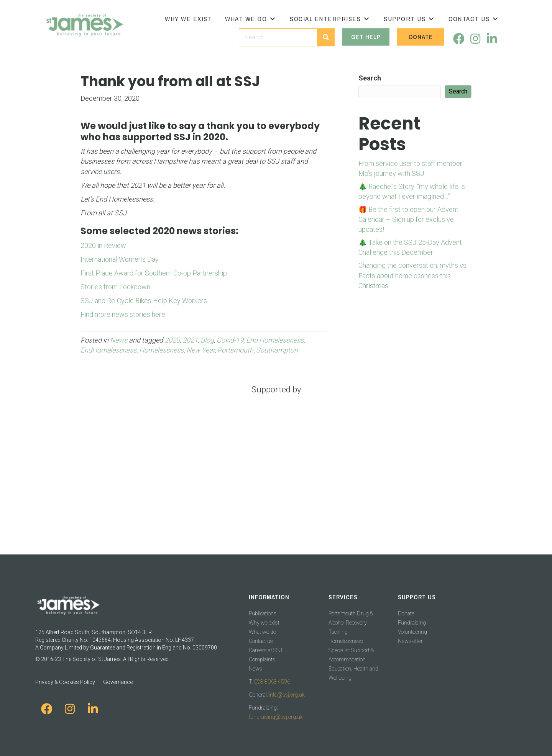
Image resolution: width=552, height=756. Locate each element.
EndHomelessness (108, 350)
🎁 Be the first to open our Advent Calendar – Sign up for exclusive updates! (408, 219)
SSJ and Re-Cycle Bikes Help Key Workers (144, 301)
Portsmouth (235, 350)
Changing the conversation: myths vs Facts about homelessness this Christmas (412, 275)
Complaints (262, 659)
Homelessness (161, 350)
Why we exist (264, 623)
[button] (273, 19)
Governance (118, 682)
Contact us (261, 641)
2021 (190, 340)
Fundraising (412, 623)
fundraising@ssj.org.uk (276, 717)
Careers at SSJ (265, 650)
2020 (172, 340)
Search (370, 78)
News (119, 340)
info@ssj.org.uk (287, 695)
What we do (262, 632)
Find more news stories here (123, 314)
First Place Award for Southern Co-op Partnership (154, 273)
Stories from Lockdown (115, 287)
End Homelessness (275, 340)
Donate (406, 613)
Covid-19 (230, 340)
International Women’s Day (120, 259)
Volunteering (412, 632)
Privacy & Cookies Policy (65, 682)
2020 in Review (103, 245)
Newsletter (410, 641)
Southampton (277, 350)
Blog (207, 340)
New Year (200, 350)
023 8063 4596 (272, 682)
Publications (263, 613)
